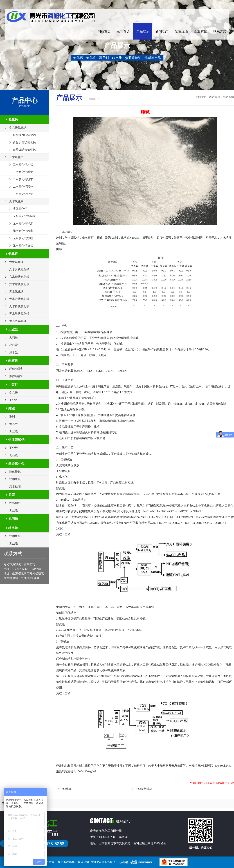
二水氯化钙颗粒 (23, 187)
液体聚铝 (15, 472)
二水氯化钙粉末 (23, 179)
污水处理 (15, 486)
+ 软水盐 (12, 528)
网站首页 (104, 31)
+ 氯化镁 (12, 254)
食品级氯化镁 (18, 321)
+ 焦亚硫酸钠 (15, 440)
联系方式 (220, 31)
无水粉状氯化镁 (19, 306)
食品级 (13, 393)
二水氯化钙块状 (23, 194)
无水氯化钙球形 (23, 223)
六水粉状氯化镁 (19, 277)
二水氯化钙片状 (23, 164)
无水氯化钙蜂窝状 (24, 216)
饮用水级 (15, 479)
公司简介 (123, 31)
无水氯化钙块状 (23, 246)
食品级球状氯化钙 (24, 150)
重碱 (12, 417)
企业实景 (201, 31)
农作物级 (15, 503)
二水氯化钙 (16, 157)
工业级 (13, 400)
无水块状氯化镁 (19, 314)
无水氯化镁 (16, 292)
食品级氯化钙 (18, 128)
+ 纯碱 (10, 408)
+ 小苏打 (12, 385)
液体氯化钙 (20, 209)
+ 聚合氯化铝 (15, 464)
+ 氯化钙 (12, 119)
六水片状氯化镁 (19, 269)
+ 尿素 (10, 495)
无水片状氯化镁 (19, 299)
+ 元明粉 (12, 519)
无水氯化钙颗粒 (23, 238)
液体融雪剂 (16, 376)
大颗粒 (13, 338)
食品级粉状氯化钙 (24, 142)
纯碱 (69, 789)
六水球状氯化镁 (19, 284)
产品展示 (143, 31)
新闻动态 (162, 31)
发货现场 (181, 31)
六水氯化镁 (16, 262)
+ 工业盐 (12, 329)
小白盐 (13, 345)
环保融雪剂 (16, 369)
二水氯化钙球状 (23, 172)
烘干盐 (13, 352)
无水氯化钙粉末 (23, 231)
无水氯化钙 (16, 201)
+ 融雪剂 (12, 361)
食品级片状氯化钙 (24, 135)
